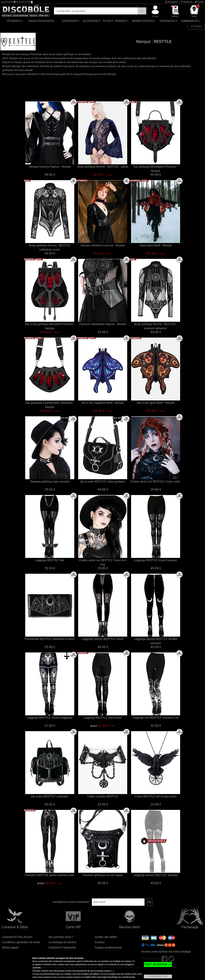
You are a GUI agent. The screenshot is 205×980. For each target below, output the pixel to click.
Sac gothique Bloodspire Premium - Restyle (156, 169)
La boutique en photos (62, 942)
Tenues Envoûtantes (41, 21)
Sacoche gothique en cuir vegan (103, 875)
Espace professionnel (108, 948)
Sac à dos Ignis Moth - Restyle (156, 403)
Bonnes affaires (143, 21)
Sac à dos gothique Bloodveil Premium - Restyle (50, 326)
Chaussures (70, 21)
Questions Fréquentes (62, 948)
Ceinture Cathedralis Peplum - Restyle (103, 324)
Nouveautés (167, 21)
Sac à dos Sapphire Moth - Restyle (103, 403)
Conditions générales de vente (21, 942)
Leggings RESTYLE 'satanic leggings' (50, 718)
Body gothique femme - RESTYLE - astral (103, 167)
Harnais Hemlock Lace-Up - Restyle (103, 245)
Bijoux (107, 21)
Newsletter (171, 2)
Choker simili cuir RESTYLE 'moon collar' (156, 482)
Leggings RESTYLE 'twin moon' (103, 718)
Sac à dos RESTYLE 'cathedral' (50, 796)
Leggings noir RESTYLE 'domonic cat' (156, 718)
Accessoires (91, 21)
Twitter (199, 2)
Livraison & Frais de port (17, 937)
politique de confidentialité (123, 977)
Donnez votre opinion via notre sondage (166, 952)
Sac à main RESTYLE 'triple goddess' (103, 482)
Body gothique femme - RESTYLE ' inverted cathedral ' (156, 326)
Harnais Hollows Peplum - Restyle (50, 167)
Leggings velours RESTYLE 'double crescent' (156, 641)
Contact (100, 942)
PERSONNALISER (158, 976)
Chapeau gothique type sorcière (50, 482)
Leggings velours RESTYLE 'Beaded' (156, 875)
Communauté (189, 21)
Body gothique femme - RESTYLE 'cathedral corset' (50, 248)
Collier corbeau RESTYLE (103, 796)
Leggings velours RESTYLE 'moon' (103, 639)
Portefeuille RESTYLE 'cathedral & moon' (50, 639)
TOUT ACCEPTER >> (158, 965)
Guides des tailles (106, 937)
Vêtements (14, 21)
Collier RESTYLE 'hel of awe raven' (156, 796)
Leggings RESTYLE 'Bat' (50, 560)
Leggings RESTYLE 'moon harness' (156, 560)
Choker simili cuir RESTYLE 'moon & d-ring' (103, 562)
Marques (121, 21)
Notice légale (10, 948)
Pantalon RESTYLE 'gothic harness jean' (50, 875)
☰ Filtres (196, 26)
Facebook (187, 2)
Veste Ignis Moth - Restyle (156, 245)
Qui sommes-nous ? (61, 937)
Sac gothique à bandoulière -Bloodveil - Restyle (50, 405)
